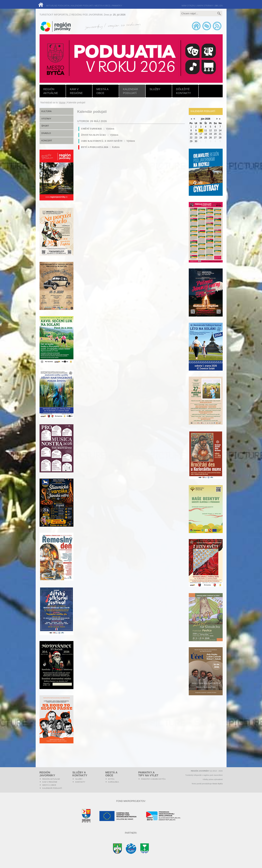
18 (206, 134)
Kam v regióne (76, 91)
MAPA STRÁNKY (205, 6)
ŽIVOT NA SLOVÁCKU (94, 135)
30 (196, 141)
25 (206, 138)
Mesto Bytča (218, 784)
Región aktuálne (51, 91)
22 (191, 138)
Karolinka (114, 782)
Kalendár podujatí (131, 91)
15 (191, 134)
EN (221, 6)
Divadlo (46, 133)
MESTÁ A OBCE (103, 6)
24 (201, 138)
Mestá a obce (103, 91)
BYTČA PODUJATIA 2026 (95, 147)
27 (215, 138)
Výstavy (46, 119)
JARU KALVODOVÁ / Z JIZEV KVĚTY (102, 141)
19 (210, 134)
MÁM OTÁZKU (189, 6)
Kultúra (47, 111)
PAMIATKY (117, 6)
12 (210, 130)
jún (203, 119)
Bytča (111, 779)
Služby (155, 89)
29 (191, 141)
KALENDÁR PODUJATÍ (82, 6)
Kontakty (80, 782)
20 (215, 134)
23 (196, 138)
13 (215, 130)
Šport (45, 126)
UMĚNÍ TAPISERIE (92, 129)
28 (220, 138)
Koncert (47, 141)
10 (201, 130)
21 (220, 134)
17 (201, 134)
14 (220, 130)
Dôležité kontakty (184, 91)
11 (206, 130)
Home (62, 103)
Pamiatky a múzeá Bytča (153, 779)
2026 (208, 119)
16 (196, 134)
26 (210, 138)
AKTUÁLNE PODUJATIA (58, 6)
